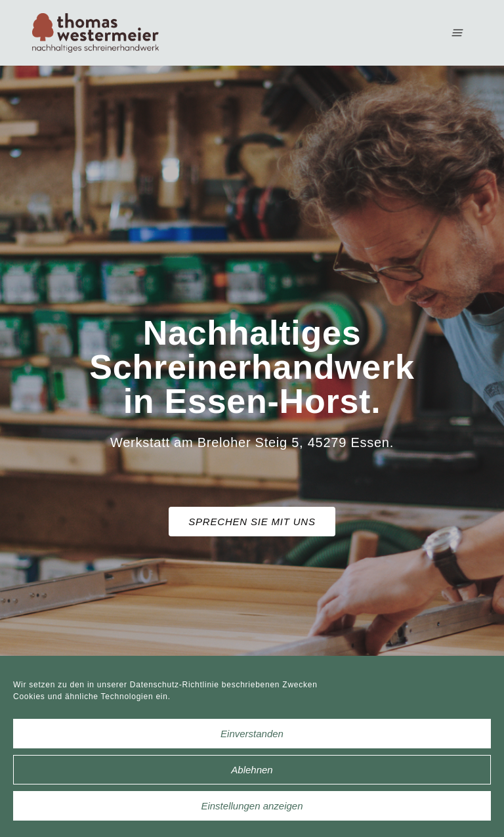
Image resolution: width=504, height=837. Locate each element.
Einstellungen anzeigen (252, 806)
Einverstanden (252, 734)
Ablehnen (252, 770)
